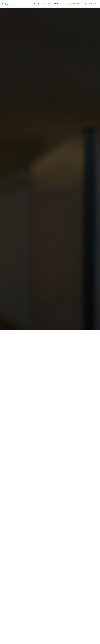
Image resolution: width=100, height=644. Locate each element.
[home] (8, 4)
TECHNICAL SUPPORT (76, 4)
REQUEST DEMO (92, 4)
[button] (33, 4)
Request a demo (50, 617)
